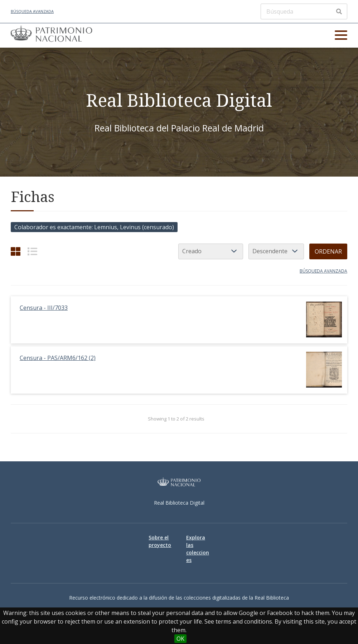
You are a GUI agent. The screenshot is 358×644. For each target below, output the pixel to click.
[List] (32, 251)
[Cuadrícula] (16, 251)
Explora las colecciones (198, 549)
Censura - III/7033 (44, 308)
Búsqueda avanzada (32, 11)
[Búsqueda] (304, 11)
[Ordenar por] (211, 251)
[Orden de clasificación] (276, 251)
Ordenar (328, 251)
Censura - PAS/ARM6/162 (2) (58, 358)
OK (180, 639)
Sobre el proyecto (160, 541)
